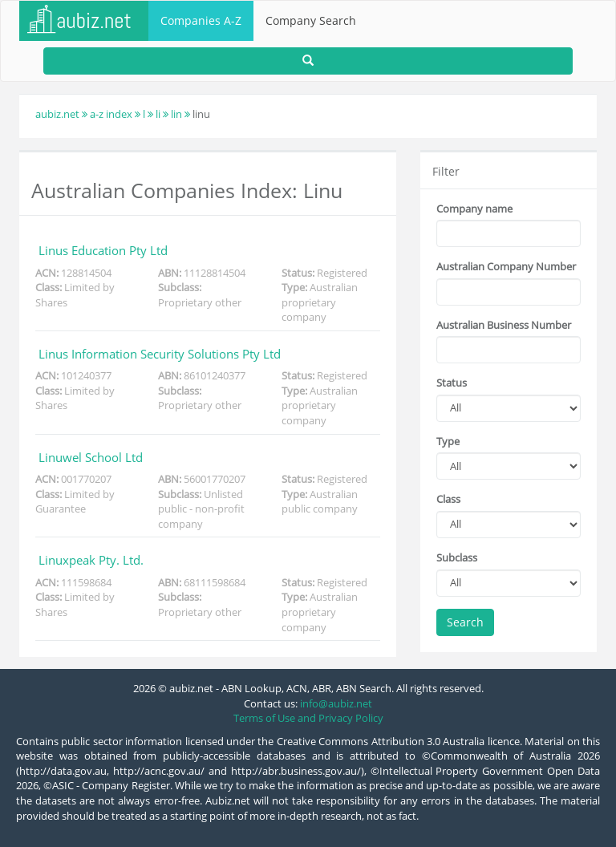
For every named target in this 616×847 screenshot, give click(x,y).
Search (465, 622)
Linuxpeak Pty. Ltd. (91, 560)
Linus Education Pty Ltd (103, 250)
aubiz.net (57, 114)
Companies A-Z (201, 20)
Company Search (311, 20)
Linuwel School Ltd (91, 457)
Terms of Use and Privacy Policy (308, 718)
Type (448, 441)
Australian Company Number (506, 266)
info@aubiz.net (336, 703)
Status (452, 383)
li (158, 114)
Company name (474, 209)
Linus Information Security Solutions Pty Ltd (160, 354)
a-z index (111, 114)
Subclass (457, 557)
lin (176, 114)
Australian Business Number (504, 325)
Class (448, 499)
